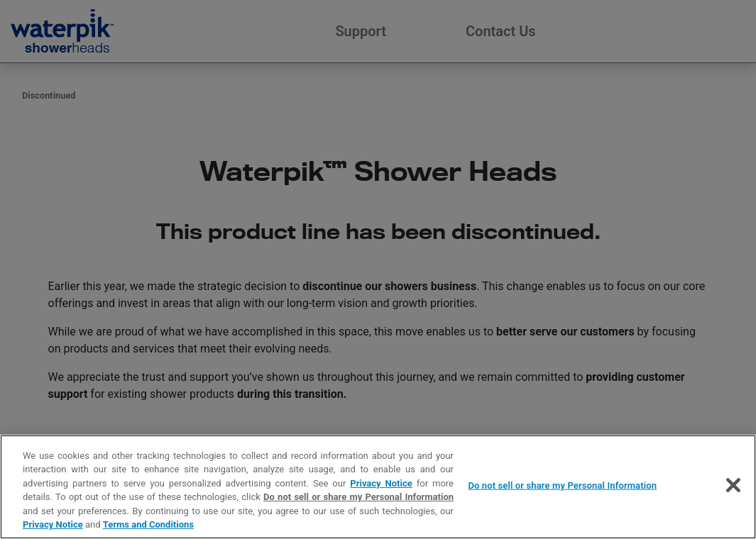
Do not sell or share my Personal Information (358, 497)
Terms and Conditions (148, 524)
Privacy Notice (381, 483)
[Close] (733, 485)
